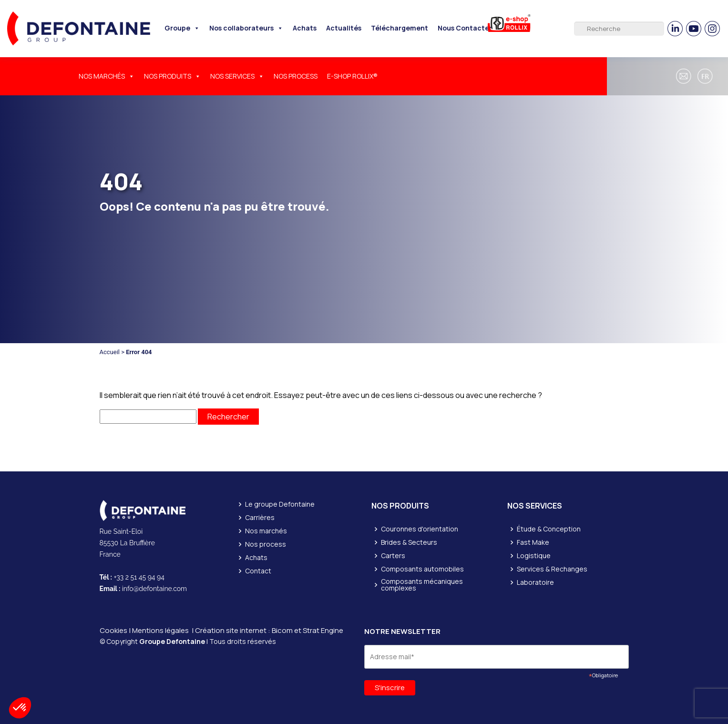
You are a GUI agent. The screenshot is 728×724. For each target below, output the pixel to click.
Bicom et (287, 630)
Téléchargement (400, 28)
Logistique (534, 556)
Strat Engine (323, 630)
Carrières (260, 518)
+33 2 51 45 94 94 (139, 577)
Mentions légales (160, 630)
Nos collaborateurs (246, 28)
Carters (393, 556)
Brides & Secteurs (409, 542)
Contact (258, 571)
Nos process (266, 544)
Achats (305, 28)
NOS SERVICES (237, 76)
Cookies (113, 630)
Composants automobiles (422, 569)
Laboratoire (535, 582)
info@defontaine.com (154, 589)
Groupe (182, 28)
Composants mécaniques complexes (422, 585)
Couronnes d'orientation (420, 529)
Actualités (344, 28)
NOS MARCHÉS (107, 76)
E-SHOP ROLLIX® (352, 76)
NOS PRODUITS (172, 76)
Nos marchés (266, 531)
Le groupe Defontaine (280, 504)
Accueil (110, 352)
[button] (707, 76)
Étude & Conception (549, 529)
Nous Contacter (465, 28)
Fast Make (533, 542)
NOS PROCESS (296, 76)
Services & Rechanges (552, 569)
